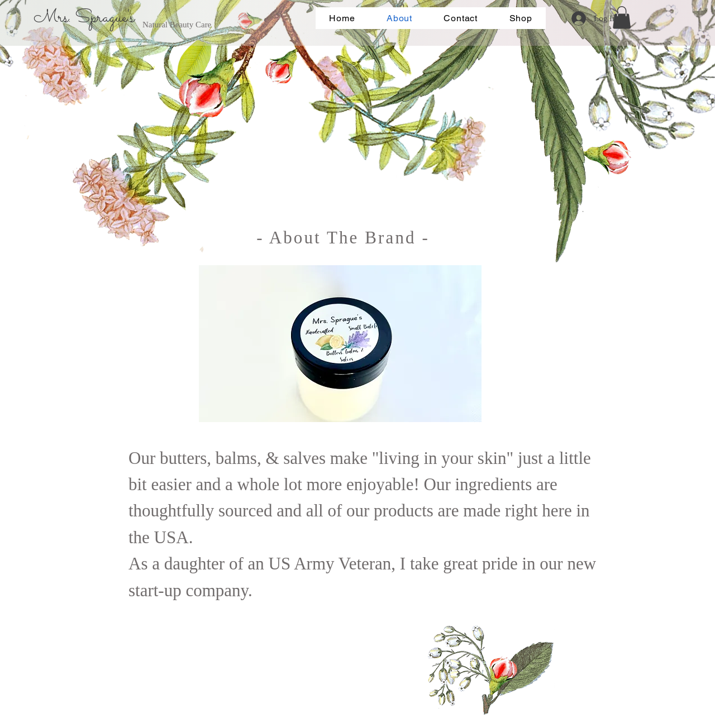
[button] (622, 18)
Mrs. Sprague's (84, 18)
